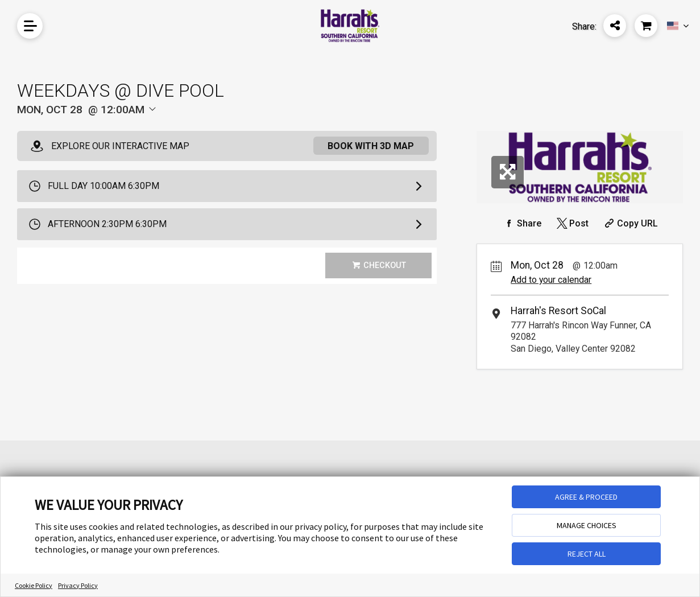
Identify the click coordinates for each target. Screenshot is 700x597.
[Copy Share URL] (630, 223)
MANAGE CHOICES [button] (587, 525)
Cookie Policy (34, 585)
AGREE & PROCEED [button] (586, 497)
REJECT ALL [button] (587, 554)
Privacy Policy (78, 585)
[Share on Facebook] (521, 223)
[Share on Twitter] (572, 223)
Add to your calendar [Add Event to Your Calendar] (551, 280)
